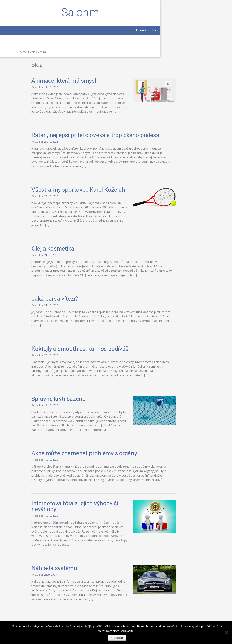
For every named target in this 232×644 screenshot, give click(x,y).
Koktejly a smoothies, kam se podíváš (116, 325)
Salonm (32, 12)
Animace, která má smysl (100, 23)
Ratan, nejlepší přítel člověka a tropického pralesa (122, 90)
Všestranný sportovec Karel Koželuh (104, 155)
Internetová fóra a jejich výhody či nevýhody (99, 501)
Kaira (43, 52)
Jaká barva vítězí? (91, 275)
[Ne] (226, 632)
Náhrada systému (91, 567)
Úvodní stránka (48, 30)
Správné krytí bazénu (95, 380)
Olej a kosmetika (89, 221)
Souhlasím (117, 638)
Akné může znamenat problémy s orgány (121, 439)
